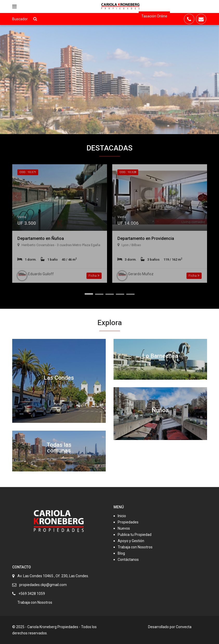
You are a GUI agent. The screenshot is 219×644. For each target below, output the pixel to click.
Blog (121, 553)
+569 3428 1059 (32, 594)
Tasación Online (154, 16)
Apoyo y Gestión (131, 541)
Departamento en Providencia (146, 238)
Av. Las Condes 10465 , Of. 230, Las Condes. (53, 576)
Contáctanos (128, 560)
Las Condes (59, 378)
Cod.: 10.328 (128, 172)
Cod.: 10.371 (28, 172)
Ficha (94, 276)
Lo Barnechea (160, 356)
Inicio (122, 516)
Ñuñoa (160, 410)
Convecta (184, 627)
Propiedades (128, 522)
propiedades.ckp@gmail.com (43, 585)
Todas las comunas (59, 448)
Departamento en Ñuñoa (41, 238)
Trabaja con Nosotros (135, 547)
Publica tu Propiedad (135, 535)
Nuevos (124, 528)
